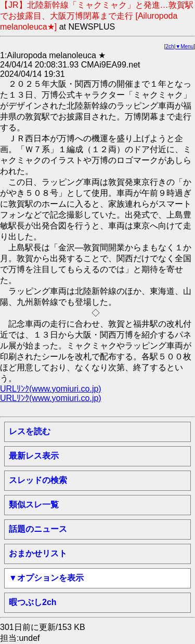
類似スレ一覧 (34, 505)
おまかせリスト (38, 553)
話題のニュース (38, 529)
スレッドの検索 (38, 480)
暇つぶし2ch (33, 602)
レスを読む (30, 431)
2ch (170, 46)
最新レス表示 (34, 456)
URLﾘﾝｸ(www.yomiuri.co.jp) (51, 389)
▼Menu (184, 46)
